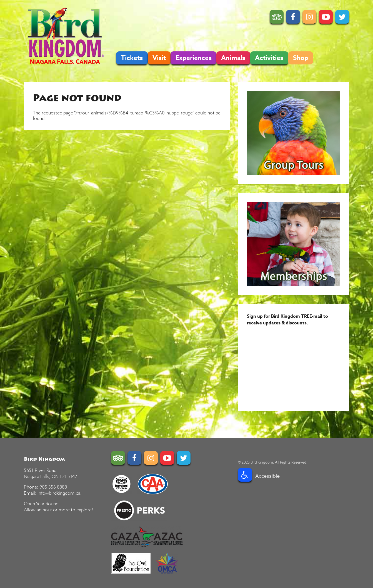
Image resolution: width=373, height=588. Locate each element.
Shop (301, 58)
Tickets (132, 58)
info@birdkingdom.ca (59, 493)
